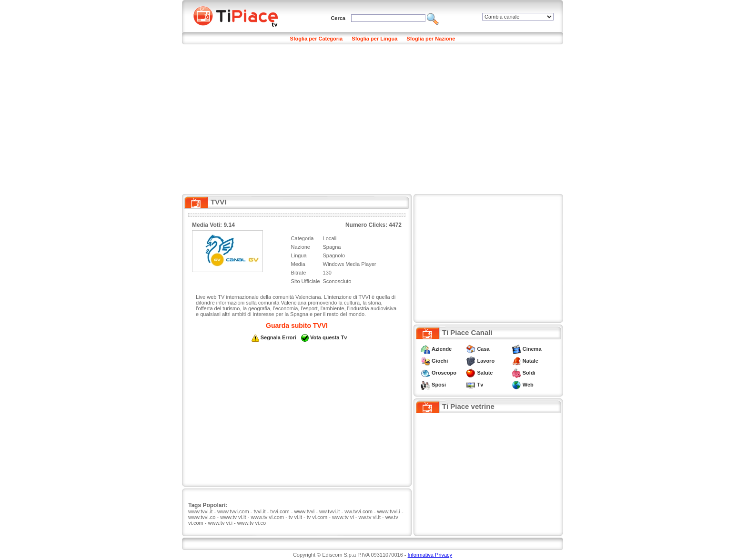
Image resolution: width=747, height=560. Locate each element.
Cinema (532, 349)
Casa (483, 349)
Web (528, 385)
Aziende (442, 349)
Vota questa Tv (328, 337)
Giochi (440, 361)
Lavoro (486, 361)
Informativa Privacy (430, 555)
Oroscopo (444, 373)
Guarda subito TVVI (297, 326)
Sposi (439, 385)
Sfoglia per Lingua (374, 39)
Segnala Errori (278, 337)
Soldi (529, 373)
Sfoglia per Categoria (317, 39)
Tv (480, 385)
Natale (530, 361)
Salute (485, 373)
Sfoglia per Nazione (431, 39)
